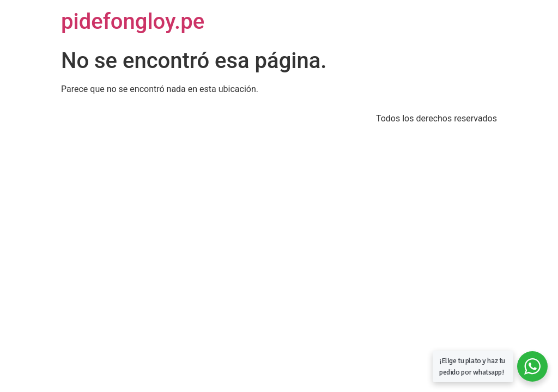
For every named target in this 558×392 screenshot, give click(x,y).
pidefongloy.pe (133, 22)
